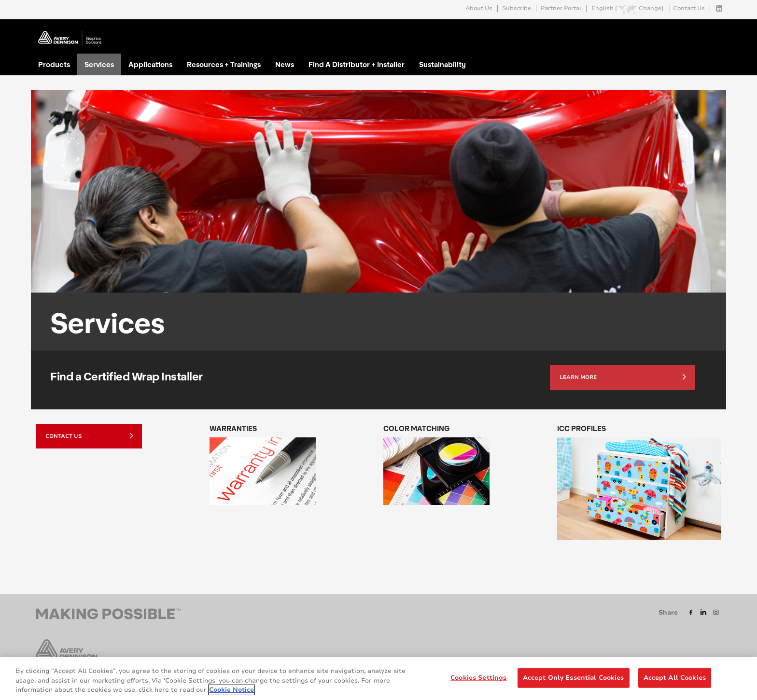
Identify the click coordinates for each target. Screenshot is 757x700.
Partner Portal (561, 8)
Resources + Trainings (224, 64)
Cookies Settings (478, 677)
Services (99, 64)
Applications (150, 64)
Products (54, 64)
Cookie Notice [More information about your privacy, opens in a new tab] (231, 690)
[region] (378, 679)
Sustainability (442, 64)
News (285, 64)
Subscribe (517, 8)
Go (713, 31)
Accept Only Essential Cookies (574, 677)
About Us (479, 8)
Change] (651, 8)
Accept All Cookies (675, 677)
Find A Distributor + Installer (357, 64)
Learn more (623, 377)
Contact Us (689, 8)
